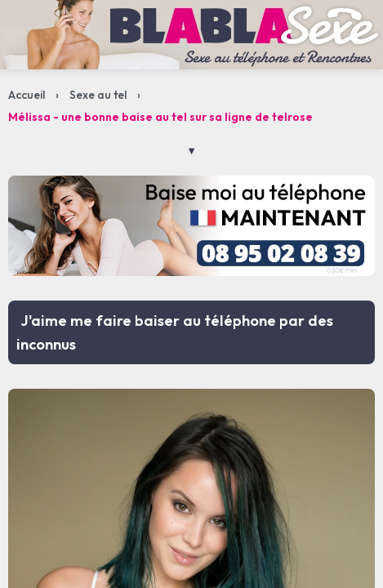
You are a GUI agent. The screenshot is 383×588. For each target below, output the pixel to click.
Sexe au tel (98, 95)
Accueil (27, 95)
